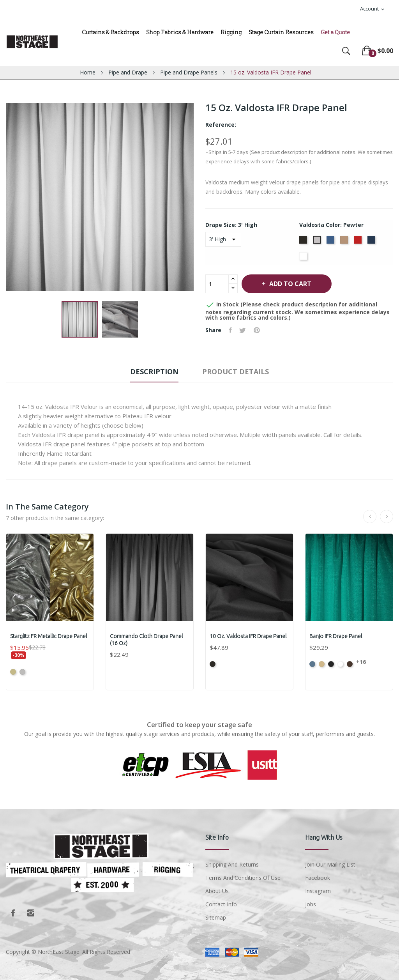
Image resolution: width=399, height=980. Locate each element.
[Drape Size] (223, 239)
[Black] (304, 242)
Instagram (31, 913)
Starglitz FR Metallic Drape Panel (49, 636)
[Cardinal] (359, 242)
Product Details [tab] (236, 371)
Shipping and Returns (232, 864)
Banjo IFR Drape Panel (336, 636)
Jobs (311, 904)
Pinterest (257, 330)
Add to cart (291, 284)
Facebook (13, 913)
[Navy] (372, 242)
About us (217, 891)
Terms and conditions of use (243, 878)
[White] (304, 258)
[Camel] (345, 242)
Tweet (243, 330)
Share (230, 330)
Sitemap (216, 917)
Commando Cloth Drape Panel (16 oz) (146, 640)
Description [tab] (154, 371)
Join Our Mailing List (330, 864)
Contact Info (221, 904)
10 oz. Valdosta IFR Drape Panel (248, 636)
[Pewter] (318, 242)
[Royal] (331, 242)
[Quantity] (217, 284)
